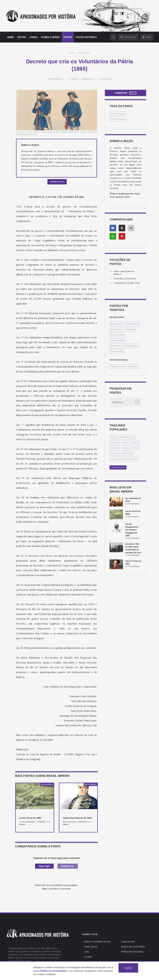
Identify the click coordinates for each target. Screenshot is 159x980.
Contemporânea (132, 346)
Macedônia (115, 448)
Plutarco (114, 437)
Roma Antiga (130, 329)
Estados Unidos (117, 351)
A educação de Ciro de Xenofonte (124, 459)
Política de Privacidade (53, 971)
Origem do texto (57, 182)
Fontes (68, 37)
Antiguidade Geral (132, 324)
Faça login (44, 866)
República (133, 367)
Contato (88, 957)
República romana (128, 437)
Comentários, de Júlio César (127, 283)
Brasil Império (84, 53)
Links (87, 952)
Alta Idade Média (117, 335)
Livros (33, 37)
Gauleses (126, 448)
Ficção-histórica (86, 37)
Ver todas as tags (118, 467)
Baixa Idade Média (118, 340)
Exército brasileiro (117, 114)
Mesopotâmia (116, 324)
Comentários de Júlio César (121, 453)
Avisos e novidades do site (97, 942)
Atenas (126, 442)
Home (11, 37)
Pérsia (136, 448)
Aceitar (128, 968)
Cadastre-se (68, 866)
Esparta (135, 442)
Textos (22, 37)
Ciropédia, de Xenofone (125, 278)
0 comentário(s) (105, 79)
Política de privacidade (132, 952)
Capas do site (128, 942)
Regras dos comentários (133, 947)
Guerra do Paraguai (118, 119)
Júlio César (115, 442)
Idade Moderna (116, 346)
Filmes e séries (50, 37)
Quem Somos (91, 947)
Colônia (113, 367)
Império (123, 367)
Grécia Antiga (116, 329)
